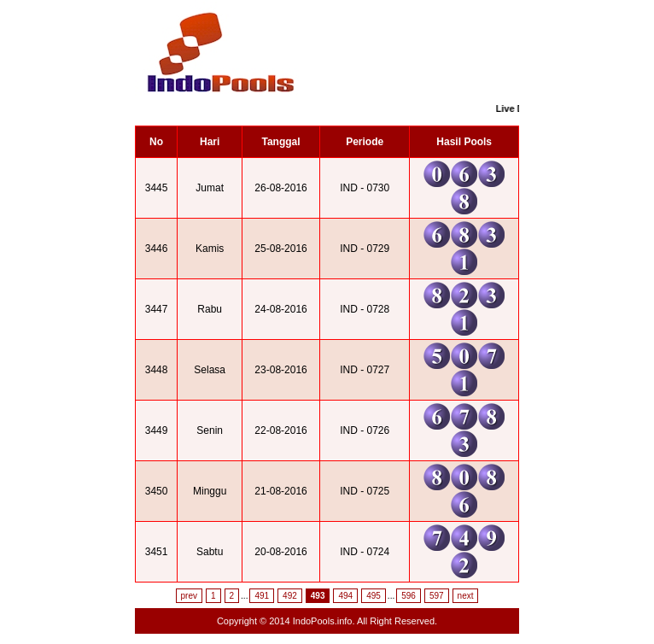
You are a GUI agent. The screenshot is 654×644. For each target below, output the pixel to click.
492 (290, 596)
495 (374, 596)
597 (437, 596)
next (466, 596)
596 (409, 596)
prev (189, 596)
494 (345, 596)
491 (262, 596)
